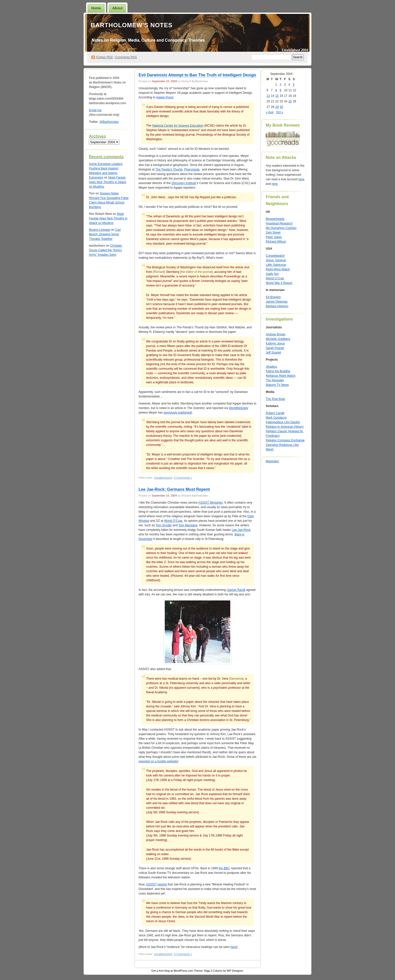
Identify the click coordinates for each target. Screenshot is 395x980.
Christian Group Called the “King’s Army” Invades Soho (105, 250)
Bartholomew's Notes (132, 25)
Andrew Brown (276, 334)
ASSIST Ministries (210, 503)
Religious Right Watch (281, 376)
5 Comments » (183, 954)
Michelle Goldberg (278, 339)
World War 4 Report (279, 283)
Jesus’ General (276, 260)
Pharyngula (192, 169)
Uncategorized (163, 478)
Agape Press (165, 97)
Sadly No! (272, 274)
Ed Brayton (273, 297)
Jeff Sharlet (273, 353)
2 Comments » (183, 478)
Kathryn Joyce (275, 343)
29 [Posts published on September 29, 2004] (277, 107)
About (117, 8)
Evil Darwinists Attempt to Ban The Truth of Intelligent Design (197, 75)
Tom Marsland (188, 525)
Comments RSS (126, 57)
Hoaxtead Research (279, 223)
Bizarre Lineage (100, 230)
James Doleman (277, 302)
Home (96, 8)
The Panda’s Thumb (169, 169)
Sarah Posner (275, 348)
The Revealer (275, 380)
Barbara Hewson (277, 306)
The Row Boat (275, 399)
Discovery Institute (184, 183)
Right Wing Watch (278, 269)
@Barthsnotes (109, 122)
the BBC (224, 868)
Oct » (280, 112)
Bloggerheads (275, 219)
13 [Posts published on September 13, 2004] (268, 96)
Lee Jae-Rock (241, 530)
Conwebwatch (275, 256)
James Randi (237, 590)
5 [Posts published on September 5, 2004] (294, 85)
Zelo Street (273, 233)
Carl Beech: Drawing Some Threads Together (105, 234)
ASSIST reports (156, 884)
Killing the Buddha (278, 371)
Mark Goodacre (276, 418)
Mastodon (272, 461)
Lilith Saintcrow (276, 265)
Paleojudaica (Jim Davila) (283, 422)
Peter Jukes (274, 237)
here (234, 947)
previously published (177, 413)
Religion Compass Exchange (285, 440)
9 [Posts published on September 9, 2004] (281, 90)
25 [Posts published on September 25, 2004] (290, 101)
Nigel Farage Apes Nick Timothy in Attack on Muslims (108, 182)
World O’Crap (173, 521)
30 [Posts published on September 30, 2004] (281, 107)
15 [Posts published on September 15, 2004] (277, 96)
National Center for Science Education (178, 126)
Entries (104, 57)
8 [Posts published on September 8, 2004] (276, 90)
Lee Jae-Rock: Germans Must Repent (174, 489)
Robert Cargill (275, 413)
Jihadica (271, 367)
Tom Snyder (164, 525)
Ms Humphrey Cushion (281, 228)
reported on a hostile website (158, 761)
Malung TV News (277, 385)
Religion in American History (285, 427)
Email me (95, 110)
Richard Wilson (276, 242)
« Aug (270, 112)
